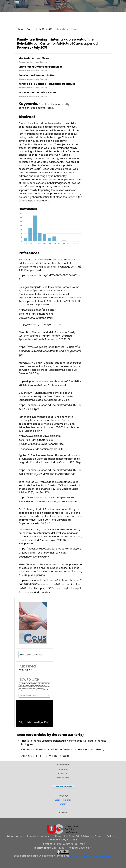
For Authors (63, 773)
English (63, 804)
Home (20, 29)
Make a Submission (63, 787)
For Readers (63, 769)
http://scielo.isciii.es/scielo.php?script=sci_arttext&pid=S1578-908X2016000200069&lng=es (37, 314)
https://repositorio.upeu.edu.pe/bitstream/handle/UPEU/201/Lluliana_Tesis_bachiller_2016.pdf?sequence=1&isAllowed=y (50, 553)
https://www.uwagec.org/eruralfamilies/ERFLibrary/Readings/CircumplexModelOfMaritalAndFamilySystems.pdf (50, 351)
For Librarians (63, 778)
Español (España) (63, 800)
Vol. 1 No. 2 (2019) (46, 29)
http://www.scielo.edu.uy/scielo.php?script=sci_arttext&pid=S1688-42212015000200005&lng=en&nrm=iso (41, 440)
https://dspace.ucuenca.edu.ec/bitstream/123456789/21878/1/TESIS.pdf (50, 407)
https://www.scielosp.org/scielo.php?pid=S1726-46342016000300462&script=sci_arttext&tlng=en (48, 500)
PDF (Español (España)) (31, 655)
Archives (31, 29)
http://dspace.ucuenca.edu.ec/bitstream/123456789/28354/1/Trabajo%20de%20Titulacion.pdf (50, 383)
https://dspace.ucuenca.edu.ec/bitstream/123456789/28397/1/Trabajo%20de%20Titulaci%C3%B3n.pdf (50, 472)
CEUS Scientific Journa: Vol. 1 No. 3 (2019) (45, 756)
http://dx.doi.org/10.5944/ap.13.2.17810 (41, 325)
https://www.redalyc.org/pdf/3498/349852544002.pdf (50, 277)
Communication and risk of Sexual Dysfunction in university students (62, 749)
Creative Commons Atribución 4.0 (91, 856)
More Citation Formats (29, 696)
